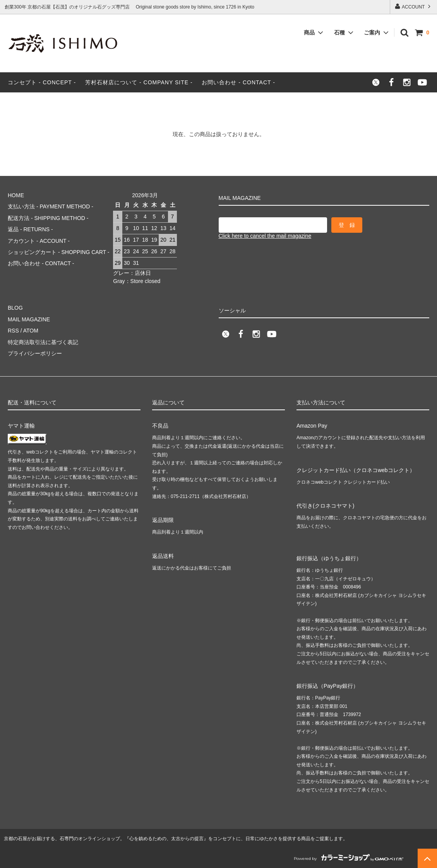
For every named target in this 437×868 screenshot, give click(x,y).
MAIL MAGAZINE (29, 319)
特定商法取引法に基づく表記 (43, 342)
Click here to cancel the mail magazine (265, 236)
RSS (13, 331)
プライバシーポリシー (35, 353)
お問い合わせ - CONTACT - (238, 82)
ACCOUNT (413, 6)
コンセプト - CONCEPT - (42, 82)
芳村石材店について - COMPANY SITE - (139, 82)
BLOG (15, 308)
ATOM (31, 331)
